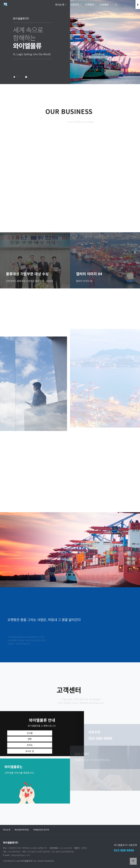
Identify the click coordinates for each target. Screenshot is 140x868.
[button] (14, 77)
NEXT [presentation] (128, 46)
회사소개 (60, 5)
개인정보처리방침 (22, 830)
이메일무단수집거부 (41, 830)
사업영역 (74, 5)
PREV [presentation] (12, 46)
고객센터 (89, 5)
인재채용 (104, 5)
